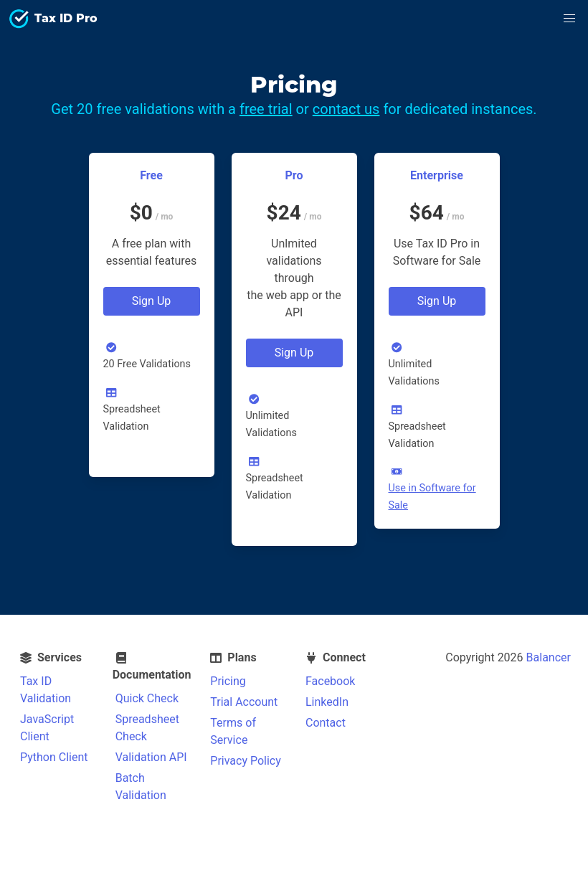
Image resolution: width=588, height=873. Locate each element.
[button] (569, 19)
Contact (326, 723)
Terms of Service (233, 731)
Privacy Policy (246, 761)
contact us (346, 109)
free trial (266, 109)
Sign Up (152, 301)
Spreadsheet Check (147, 728)
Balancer (549, 657)
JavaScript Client (47, 728)
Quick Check (147, 698)
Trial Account (244, 702)
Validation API (151, 757)
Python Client (54, 757)
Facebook (330, 681)
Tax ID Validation (46, 690)
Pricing (228, 681)
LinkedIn (327, 702)
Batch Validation (141, 787)
